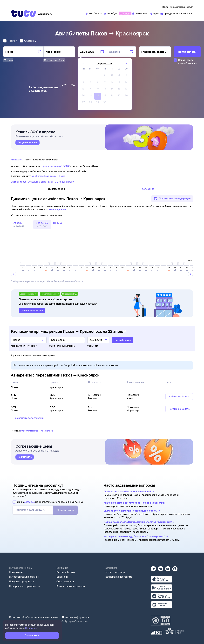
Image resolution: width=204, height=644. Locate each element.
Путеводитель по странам (24, 577)
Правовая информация (75, 617)
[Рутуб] (175, 568)
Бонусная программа (21, 581)
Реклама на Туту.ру (114, 572)
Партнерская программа (118, 577)
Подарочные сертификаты (25, 586)
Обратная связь (65, 581)
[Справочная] (186, 13)
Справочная (16, 572)
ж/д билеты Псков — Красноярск (37, 431)
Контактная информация (71, 586)
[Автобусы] (111, 13)
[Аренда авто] (169, 13)
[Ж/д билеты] (94, 13)
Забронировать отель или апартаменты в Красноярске (42, 182)
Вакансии (62, 577)
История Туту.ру (66, 572)
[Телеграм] (153, 568)
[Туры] (154, 13)
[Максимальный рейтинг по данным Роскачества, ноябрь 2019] (161, 621)
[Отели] (125, 13)
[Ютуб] (168, 568)
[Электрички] (140, 13)
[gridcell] (98, 76)
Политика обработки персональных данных (34, 617)
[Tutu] (24, 14)
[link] (27, 143)
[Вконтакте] (161, 568)
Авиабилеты (17, 160)
